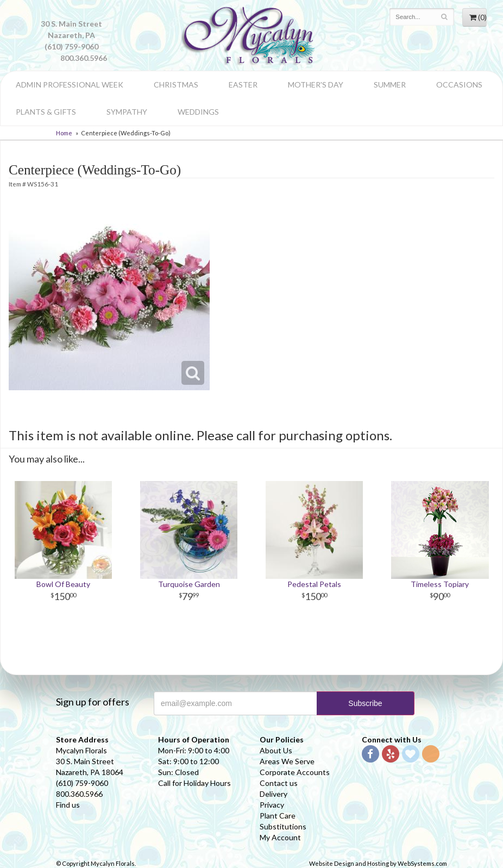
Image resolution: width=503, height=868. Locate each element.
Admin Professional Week (70, 85)
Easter (243, 85)
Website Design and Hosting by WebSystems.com (378, 863)
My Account (280, 837)
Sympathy (127, 112)
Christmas (176, 85)
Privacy (272, 805)
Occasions (459, 85)
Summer (390, 85)
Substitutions (283, 826)
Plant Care (278, 816)
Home (64, 133)
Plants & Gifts (46, 112)
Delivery (273, 794)
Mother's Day (316, 85)
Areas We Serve (287, 761)
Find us (68, 805)
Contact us (279, 783)
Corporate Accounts (295, 772)
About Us (276, 750)
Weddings (198, 112)
